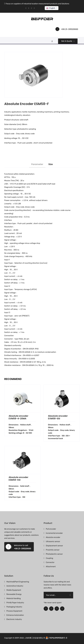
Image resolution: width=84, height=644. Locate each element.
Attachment (51, 567)
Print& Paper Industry (15, 603)
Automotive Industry (15, 586)
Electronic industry (14, 619)
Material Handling (14, 598)
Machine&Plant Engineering (18, 582)
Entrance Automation (15, 615)
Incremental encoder (54, 533)
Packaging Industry (14, 607)
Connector (50, 562)
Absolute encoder (53, 537)
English (52, 8)
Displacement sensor (54, 546)
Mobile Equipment (14, 590)
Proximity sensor (53, 550)
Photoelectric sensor (54, 554)
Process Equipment (14, 611)
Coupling (49, 558)
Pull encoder (51, 529)
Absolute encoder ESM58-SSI (18, 479)
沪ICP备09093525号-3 (58, 638)
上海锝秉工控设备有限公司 (35, 638)
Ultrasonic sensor (53, 541)
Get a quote (68, 41)
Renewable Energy (14, 594)
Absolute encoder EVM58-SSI (58, 417)
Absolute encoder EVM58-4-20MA (18, 417)
